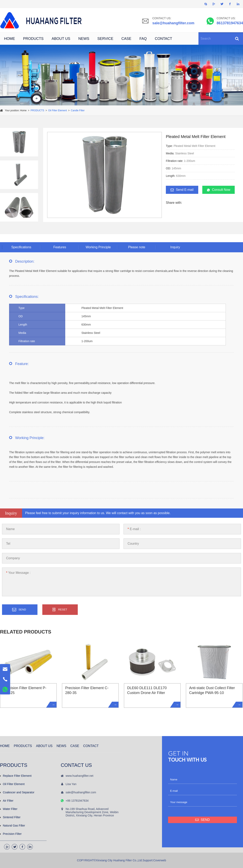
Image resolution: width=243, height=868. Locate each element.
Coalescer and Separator (17, 792)
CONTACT (163, 39)
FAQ (143, 39)
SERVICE (105, 39)
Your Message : (18, 573)
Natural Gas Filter (13, 826)
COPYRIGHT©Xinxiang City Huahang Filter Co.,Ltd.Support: (115, 860)
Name (10, 529)
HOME (10, 39)
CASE (126, 39)
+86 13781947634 (77, 801)
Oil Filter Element (58, 110)
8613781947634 (230, 23)
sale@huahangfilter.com (173, 23)
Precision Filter (11, 834)
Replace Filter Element (16, 776)
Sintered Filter (10, 817)
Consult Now (219, 190)
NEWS (84, 39)
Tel (8, 544)
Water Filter (9, 809)
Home (23, 110)
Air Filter (7, 801)
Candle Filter (78, 110)
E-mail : (134, 529)
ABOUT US (61, 39)
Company (13, 558)
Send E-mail (182, 190)
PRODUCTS (33, 39)
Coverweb (160, 860)
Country (133, 544)
